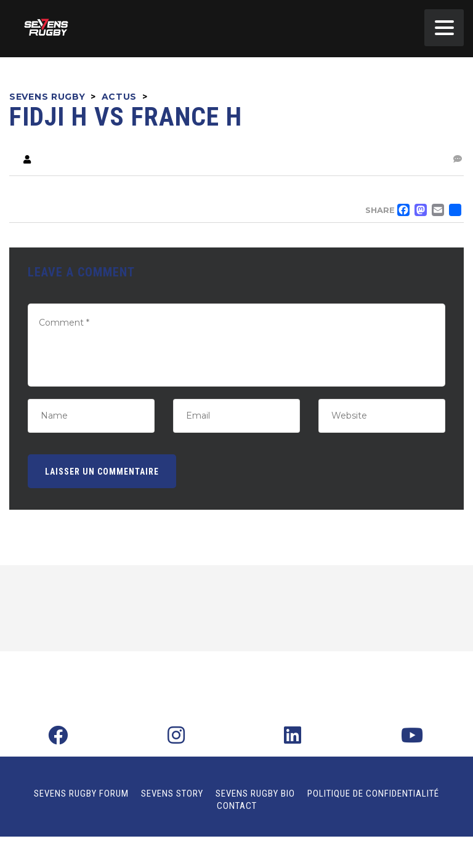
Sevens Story (172, 794)
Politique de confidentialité (373, 794)
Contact (237, 806)
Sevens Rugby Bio (255, 794)
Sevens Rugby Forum (81, 794)
